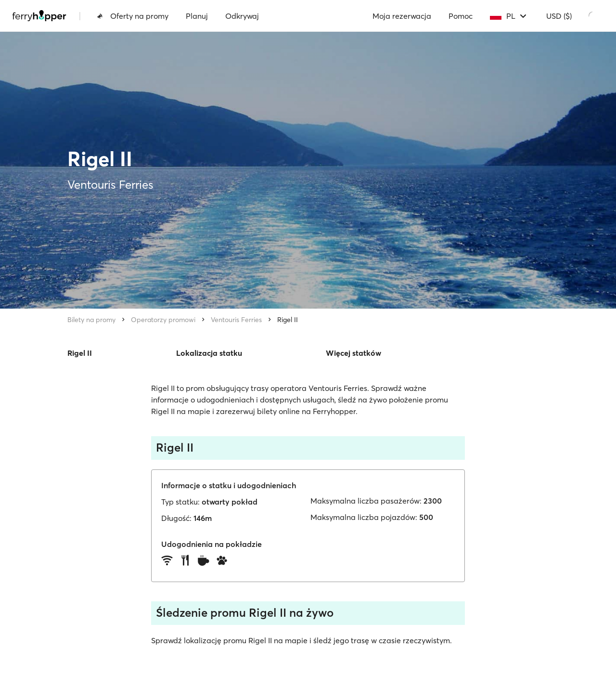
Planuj (197, 16)
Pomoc (461, 16)
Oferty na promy (133, 16)
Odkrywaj (242, 16)
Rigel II (288, 320)
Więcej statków (353, 353)
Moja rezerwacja (402, 16)
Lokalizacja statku (209, 353)
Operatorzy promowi (163, 320)
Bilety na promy (91, 320)
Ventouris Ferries (236, 320)
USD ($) (559, 16)
